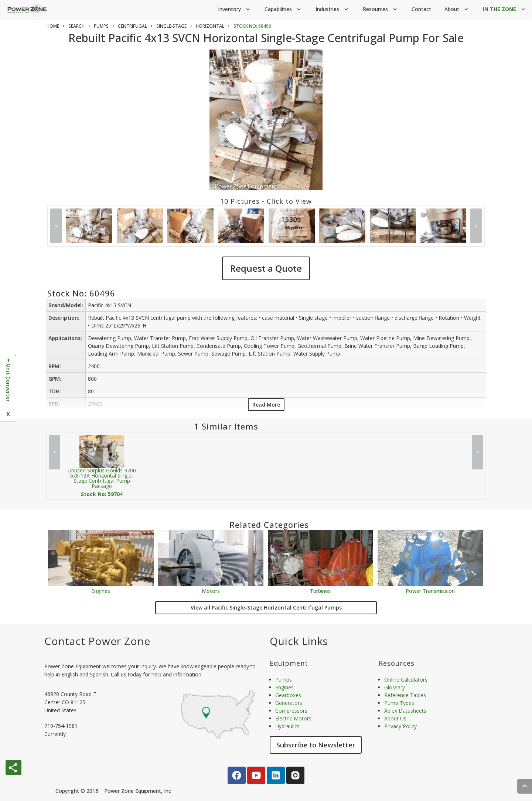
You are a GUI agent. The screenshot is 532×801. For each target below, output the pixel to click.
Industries (332, 9)
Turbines (320, 590)
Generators (289, 703)
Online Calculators (406, 680)
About (457, 9)
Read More (266, 405)
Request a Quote (266, 268)
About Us (395, 718)
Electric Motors (293, 718)
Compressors (291, 711)
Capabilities (283, 9)
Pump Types (399, 703)
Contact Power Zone (97, 641)
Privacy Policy (400, 726)
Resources (381, 9)
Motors (211, 590)
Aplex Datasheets (405, 711)
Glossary (395, 687)
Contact (421, 9)
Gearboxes (288, 695)
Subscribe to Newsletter (316, 745)
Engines (101, 590)
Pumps (284, 680)
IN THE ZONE (505, 9)
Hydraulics (287, 726)
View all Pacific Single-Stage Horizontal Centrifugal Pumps (266, 607)
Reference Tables (405, 695)
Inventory (235, 9)
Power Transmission (430, 590)
